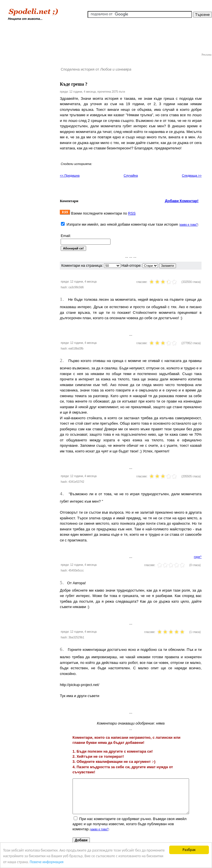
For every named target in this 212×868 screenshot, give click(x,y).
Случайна (131, 175)
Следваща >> (192, 175)
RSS (132, 213)
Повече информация (47, 862)
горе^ (198, 557)
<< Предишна (70, 175)
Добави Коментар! (182, 201)
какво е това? (189, 225)
